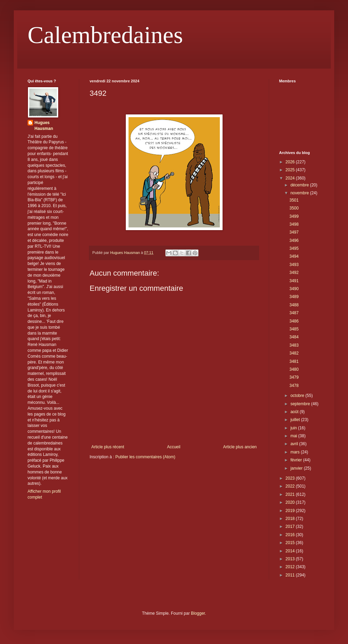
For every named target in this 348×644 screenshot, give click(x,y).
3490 (294, 289)
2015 (291, 543)
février (297, 460)
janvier (297, 468)
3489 (294, 297)
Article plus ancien (240, 447)
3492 (294, 273)
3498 (294, 224)
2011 (291, 575)
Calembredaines (105, 35)
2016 (291, 535)
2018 (291, 519)
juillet (296, 420)
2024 (291, 178)
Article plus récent (108, 447)
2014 (291, 551)
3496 (294, 241)
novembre (300, 193)
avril (295, 444)
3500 (294, 208)
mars (296, 452)
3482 (294, 353)
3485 (294, 329)
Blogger (198, 613)
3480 (294, 369)
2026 (291, 162)
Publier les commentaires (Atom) (145, 457)
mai (294, 436)
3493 (294, 265)
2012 (291, 567)
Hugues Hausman (44, 126)
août (295, 412)
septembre (301, 404)
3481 (294, 361)
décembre (300, 185)
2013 (291, 559)
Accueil (174, 447)
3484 (294, 337)
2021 (291, 494)
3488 (294, 305)
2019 (291, 511)
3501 (294, 200)
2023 (291, 478)
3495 (294, 248)
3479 (294, 377)
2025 (291, 170)
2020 (291, 502)
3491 (294, 281)
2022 (291, 486)
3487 (294, 313)
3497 (294, 232)
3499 (294, 216)
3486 (294, 321)
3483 (294, 345)
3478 (294, 386)
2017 (291, 527)
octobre (298, 396)
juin (294, 428)
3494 (294, 256)
